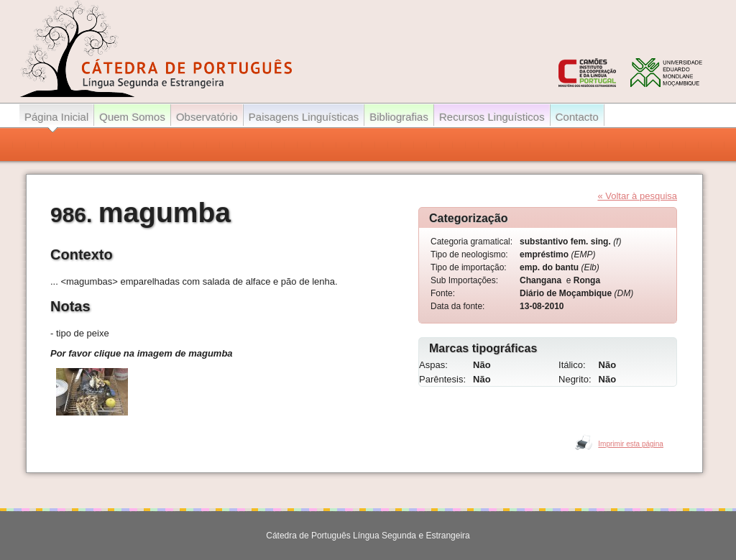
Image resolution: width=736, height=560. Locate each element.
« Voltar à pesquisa (637, 196)
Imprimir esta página (631, 444)
